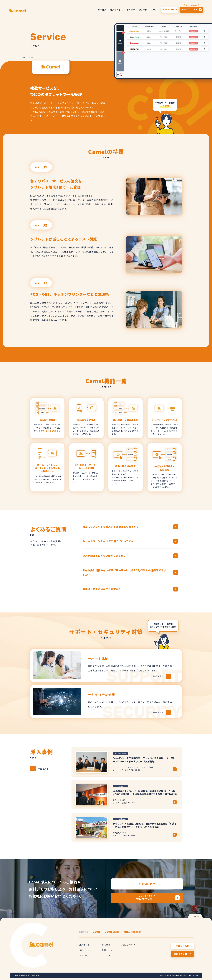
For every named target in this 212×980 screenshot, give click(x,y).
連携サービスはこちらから (50, 431)
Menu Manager (132, 932)
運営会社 (36, 975)
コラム (106, 955)
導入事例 (107, 945)
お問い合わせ (147, 884)
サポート (84, 950)
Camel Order (112, 932)
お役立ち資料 (128, 945)
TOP (24, 58)
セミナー (84, 955)
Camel (31, 58)
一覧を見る (39, 768)
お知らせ (107, 950)
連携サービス (86, 945)
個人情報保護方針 (22, 975)
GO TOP (195, 916)
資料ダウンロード (147, 898)
